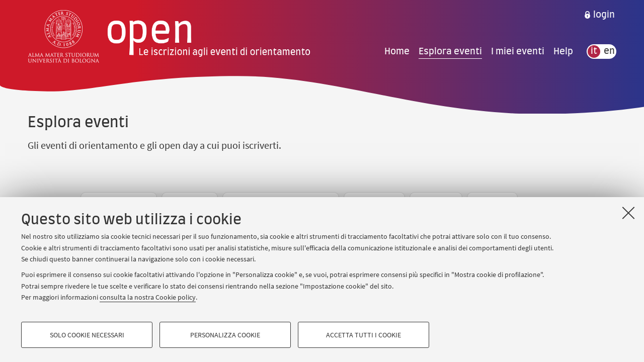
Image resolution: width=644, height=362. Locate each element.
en (609, 51)
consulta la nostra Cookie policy (148, 297)
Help (563, 51)
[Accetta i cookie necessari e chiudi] (628, 213)
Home (397, 51)
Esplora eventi (450, 51)
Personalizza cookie (225, 335)
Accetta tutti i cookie (364, 335)
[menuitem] (599, 15)
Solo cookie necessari (87, 335)
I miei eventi (518, 51)
